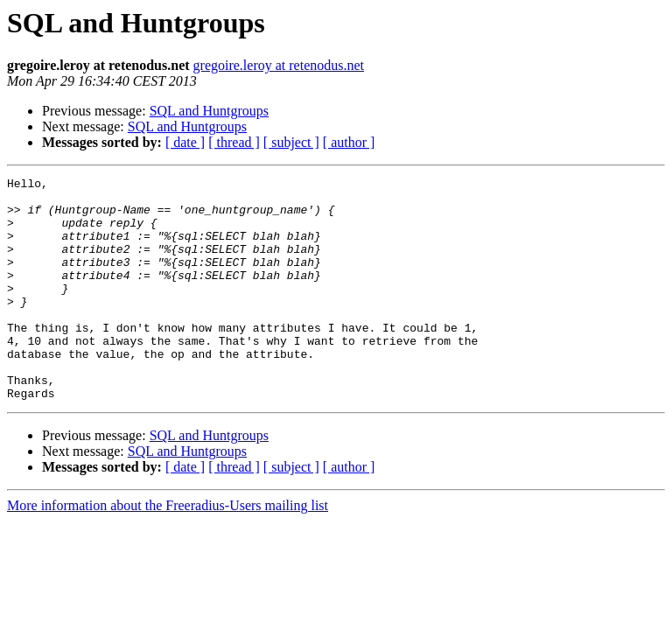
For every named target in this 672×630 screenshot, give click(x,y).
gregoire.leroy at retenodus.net (279, 65)
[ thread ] (234, 142)
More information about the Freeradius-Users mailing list (168, 550)
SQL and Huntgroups (209, 111)
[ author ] (349, 142)
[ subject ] (291, 142)
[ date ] (185, 142)
